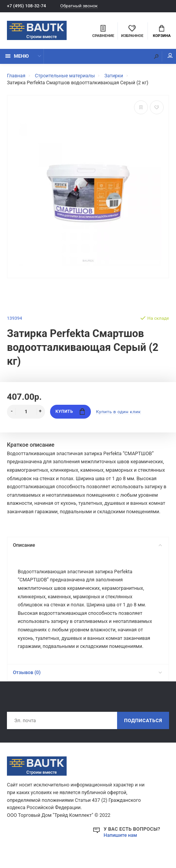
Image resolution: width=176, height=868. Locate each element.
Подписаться (143, 720)
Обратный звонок (79, 6)
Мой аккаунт (170, 56)
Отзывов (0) (87, 672)
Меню (17, 56)
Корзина (162, 32)
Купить (70, 411)
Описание (87, 545)
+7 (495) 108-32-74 (26, 6)
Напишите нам (120, 835)
